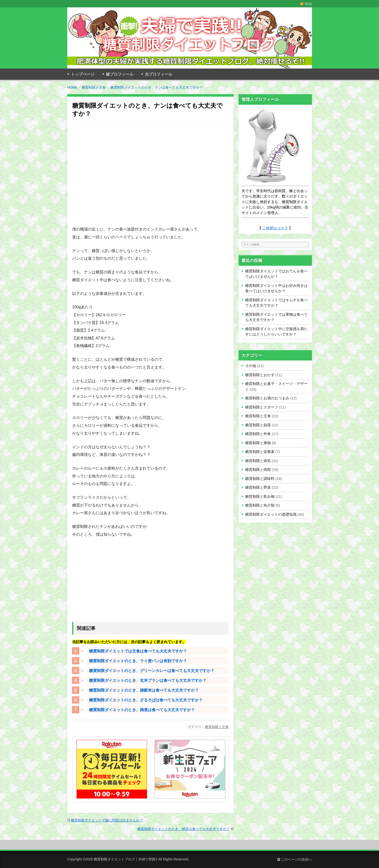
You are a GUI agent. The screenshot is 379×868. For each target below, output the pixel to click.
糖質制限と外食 (258, 434)
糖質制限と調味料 (260, 479)
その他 (251, 366)
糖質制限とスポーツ (262, 407)
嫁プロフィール (120, 74)
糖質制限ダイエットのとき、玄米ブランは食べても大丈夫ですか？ (148, 680)
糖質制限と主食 (217, 727)
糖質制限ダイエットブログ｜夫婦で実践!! (126, 859)
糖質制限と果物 (258, 443)
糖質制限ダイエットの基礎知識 (271, 514)
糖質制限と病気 (258, 461)
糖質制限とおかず (260, 375)
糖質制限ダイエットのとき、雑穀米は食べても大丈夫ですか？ (144, 690)
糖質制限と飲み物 (260, 496)
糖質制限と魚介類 (260, 505)
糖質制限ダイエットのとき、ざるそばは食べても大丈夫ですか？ (146, 700)
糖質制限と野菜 (258, 487)
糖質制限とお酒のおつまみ (267, 398)
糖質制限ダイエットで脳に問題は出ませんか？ (107, 820)
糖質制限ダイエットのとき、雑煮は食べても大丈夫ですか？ (142, 710)
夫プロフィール (159, 74)
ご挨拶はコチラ (275, 228)
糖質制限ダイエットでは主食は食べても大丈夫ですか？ (138, 651)
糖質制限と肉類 (258, 469)
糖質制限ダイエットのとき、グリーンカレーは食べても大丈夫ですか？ (152, 671)
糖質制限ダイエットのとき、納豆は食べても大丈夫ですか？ (184, 829)
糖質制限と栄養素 (260, 452)
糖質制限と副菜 (258, 425)
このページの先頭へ (295, 859)
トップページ (83, 74)
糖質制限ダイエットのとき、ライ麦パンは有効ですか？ (138, 661)
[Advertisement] (150, 177)
